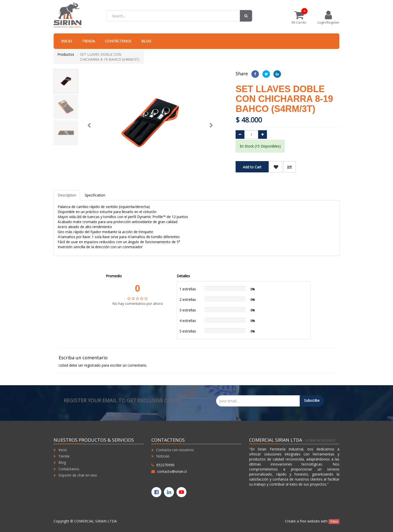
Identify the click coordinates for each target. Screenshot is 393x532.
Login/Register (328, 17)
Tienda (64, 456)
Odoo (334, 521)
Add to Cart (252, 167)
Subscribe (312, 400)
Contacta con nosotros (175, 450)
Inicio (63, 450)
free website (310, 521)
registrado (92, 365)
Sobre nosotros (320, 440)
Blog (62, 462)
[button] (90, 123)
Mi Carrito (299, 17)
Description (67, 195)
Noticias (163, 456)
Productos (66, 54)
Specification (95, 195)
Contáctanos (69, 469)
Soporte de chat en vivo (78, 475)
